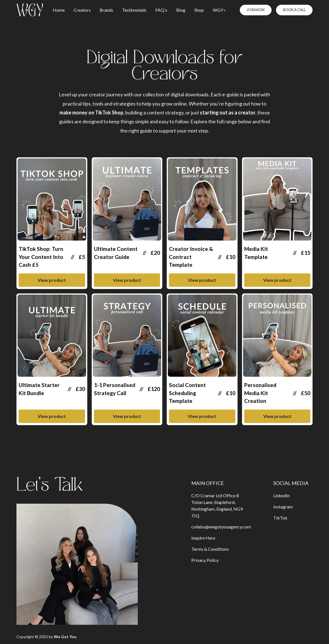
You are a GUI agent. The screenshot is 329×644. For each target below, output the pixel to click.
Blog (181, 10)
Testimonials (134, 10)
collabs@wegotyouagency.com (221, 527)
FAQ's (161, 10)
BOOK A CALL (294, 10)
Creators (82, 10)
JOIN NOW (256, 10)
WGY (219, 10)
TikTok (280, 518)
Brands (106, 10)
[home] (30, 10)
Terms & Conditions (210, 549)
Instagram (283, 507)
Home (59, 10)
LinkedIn (281, 495)
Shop (199, 10)
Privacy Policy (205, 560)
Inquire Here (203, 538)
